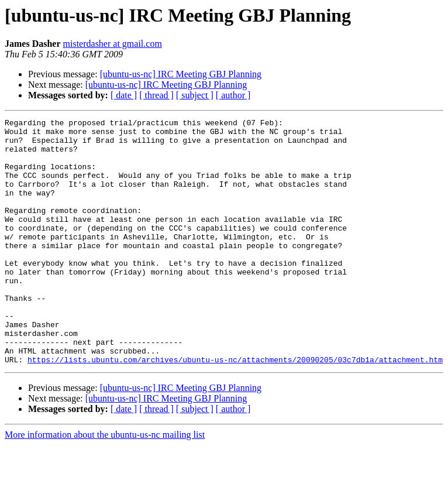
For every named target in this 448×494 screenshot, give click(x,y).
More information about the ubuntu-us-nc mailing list (105, 484)
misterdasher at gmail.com (113, 44)
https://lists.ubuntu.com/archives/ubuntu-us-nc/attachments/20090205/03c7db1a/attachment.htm (235, 409)
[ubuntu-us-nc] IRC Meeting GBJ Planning (181, 74)
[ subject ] (195, 95)
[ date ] (124, 95)
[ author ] (233, 95)
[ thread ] (156, 95)
